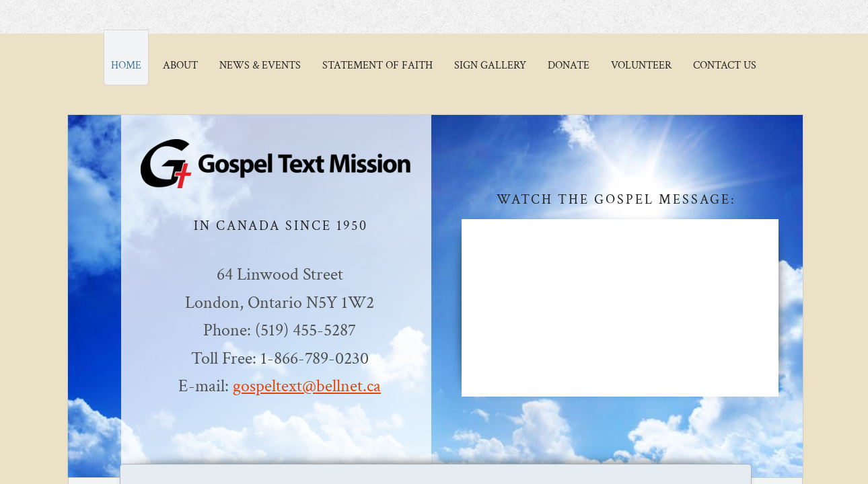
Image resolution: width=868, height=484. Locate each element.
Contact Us (725, 66)
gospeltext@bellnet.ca (307, 386)
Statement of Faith (377, 66)
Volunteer (641, 66)
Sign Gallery (490, 66)
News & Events (260, 66)
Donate (569, 66)
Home (126, 66)
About (180, 66)
